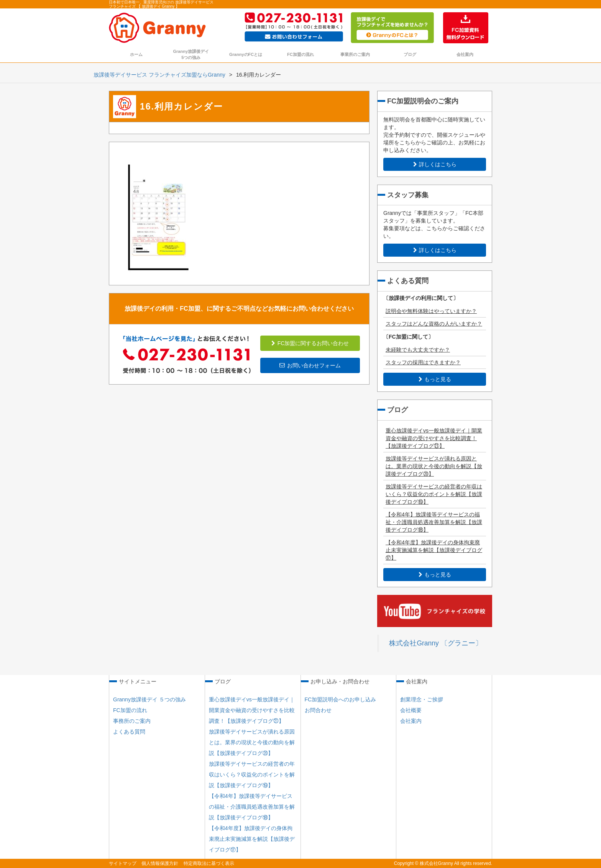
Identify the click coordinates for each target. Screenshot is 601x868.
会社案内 (465, 54)
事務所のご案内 (132, 721)
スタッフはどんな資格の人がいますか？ (434, 324)
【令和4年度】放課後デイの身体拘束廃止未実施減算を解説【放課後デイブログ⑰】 (434, 550)
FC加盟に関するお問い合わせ (310, 343)
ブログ (410, 54)
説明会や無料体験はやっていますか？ (431, 311)
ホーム (136, 54)
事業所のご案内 (355, 54)
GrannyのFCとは (246, 54)
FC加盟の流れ (300, 54)
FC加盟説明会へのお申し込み (341, 699)
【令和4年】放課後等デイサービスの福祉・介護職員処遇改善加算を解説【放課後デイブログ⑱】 (434, 522)
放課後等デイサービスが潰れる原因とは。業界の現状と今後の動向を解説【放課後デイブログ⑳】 (434, 466)
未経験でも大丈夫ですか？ (418, 350)
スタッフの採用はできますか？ (423, 362)
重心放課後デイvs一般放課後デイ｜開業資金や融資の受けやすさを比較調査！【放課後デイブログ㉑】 (434, 438)
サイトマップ (123, 863)
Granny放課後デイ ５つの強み (149, 699)
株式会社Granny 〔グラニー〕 (435, 643)
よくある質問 (129, 732)
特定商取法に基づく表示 (209, 863)
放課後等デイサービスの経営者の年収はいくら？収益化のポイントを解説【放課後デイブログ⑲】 (434, 494)
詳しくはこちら (435, 164)
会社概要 (411, 710)
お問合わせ (318, 710)
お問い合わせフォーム (310, 365)
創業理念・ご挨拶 (422, 699)
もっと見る (435, 379)
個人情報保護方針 (160, 863)
